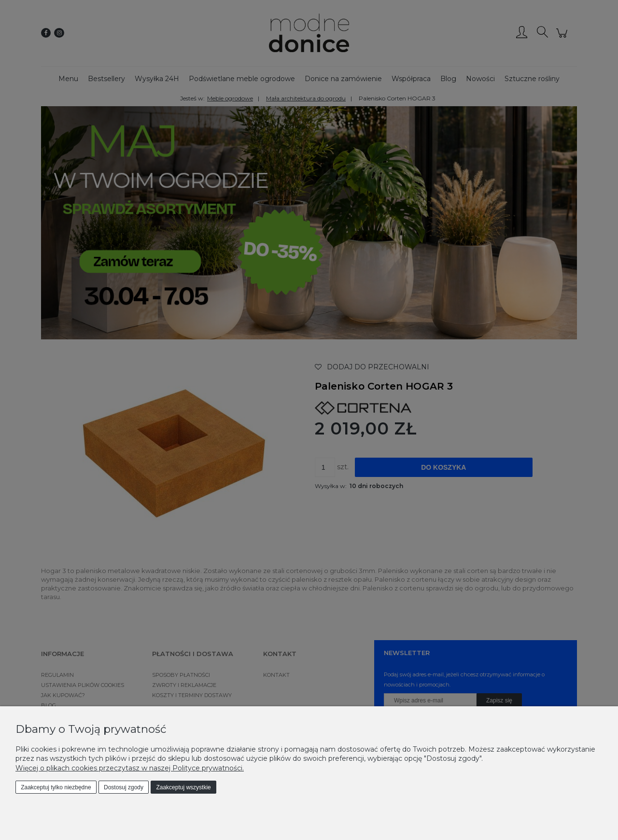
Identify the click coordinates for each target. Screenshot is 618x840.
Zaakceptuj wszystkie (183, 787)
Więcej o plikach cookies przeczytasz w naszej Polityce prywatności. (130, 768)
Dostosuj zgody (124, 787)
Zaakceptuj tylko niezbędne (56, 787)
